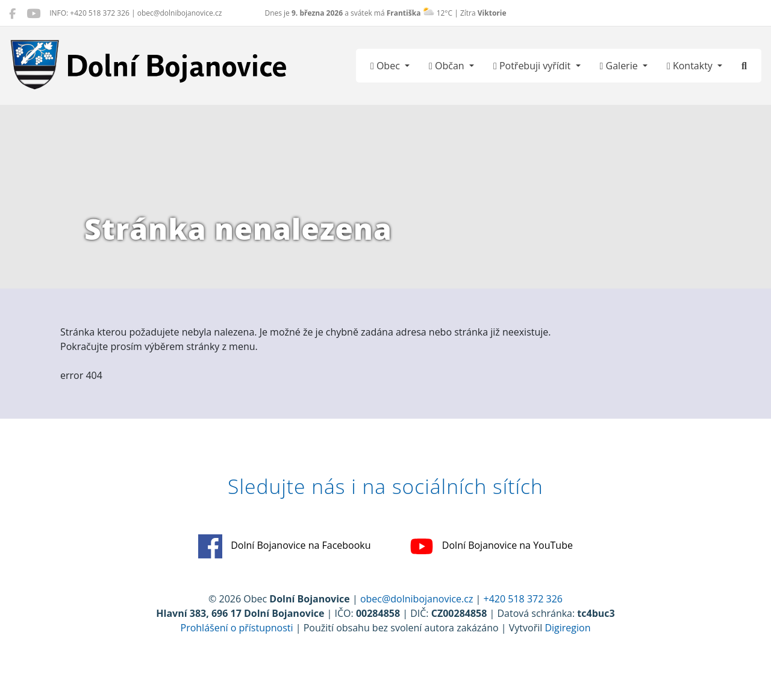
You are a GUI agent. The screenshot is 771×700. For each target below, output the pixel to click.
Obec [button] (386, 66)
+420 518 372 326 (523, 599)
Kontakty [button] (691, 66)
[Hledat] (744, 66)
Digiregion (567, 628)
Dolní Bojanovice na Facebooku (285, 546)
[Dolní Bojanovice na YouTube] (33, 13)
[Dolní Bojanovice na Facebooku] (12, 13)
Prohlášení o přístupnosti (237, 628)
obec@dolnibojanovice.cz (417, 599)
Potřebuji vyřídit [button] (533, 66)
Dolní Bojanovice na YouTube (491, 546)
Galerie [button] (620, 66)
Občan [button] (448, 66)
